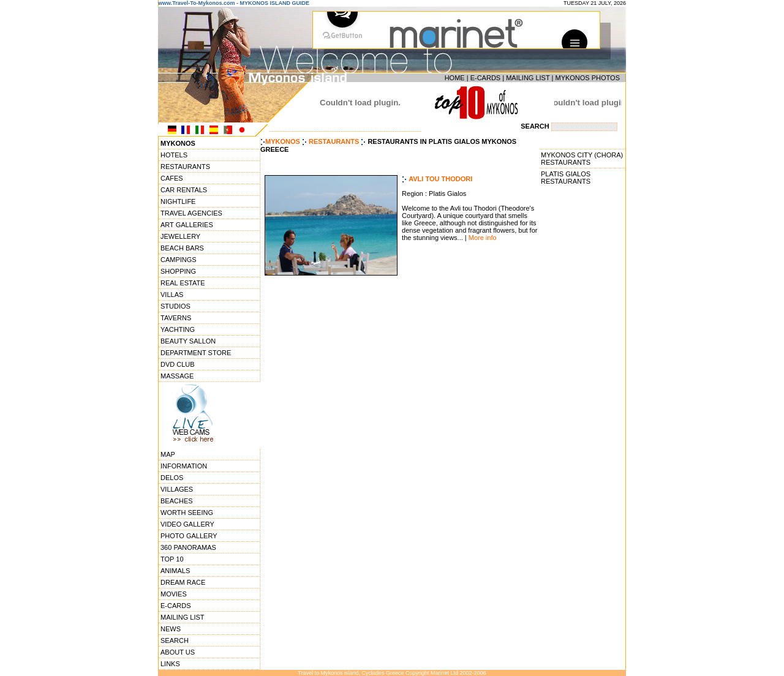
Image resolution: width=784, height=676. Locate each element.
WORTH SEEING (187, 513)
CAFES (172, 178)
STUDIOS (175, 306)
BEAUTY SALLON (188, 341)
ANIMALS (175, 571)
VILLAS (172, 295)
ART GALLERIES (187, 225)
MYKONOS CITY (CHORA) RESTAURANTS (582, 159)
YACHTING (178, 329)
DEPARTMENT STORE (196, 353)
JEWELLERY (180, 236)
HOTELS (174, 155)
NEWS (171, 629)
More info (483, 238)
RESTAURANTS (185, 167)
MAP (168, 454)
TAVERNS (176, 318)
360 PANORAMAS (188, 547)
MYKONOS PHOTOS (587, 78)
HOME (455, 78)
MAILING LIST (528, 78)
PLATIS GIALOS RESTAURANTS (566, 178)
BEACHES (177, 501)
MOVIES (174, 594)
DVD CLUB (178, 364)
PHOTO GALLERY (189, 536)
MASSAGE (177, 376)
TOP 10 (172, 559)
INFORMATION (184, 466)
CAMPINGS (179, 260)
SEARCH (175, 640)
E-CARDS (486, 78)
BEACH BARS (182, 248)
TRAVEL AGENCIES (191, 213)
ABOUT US (178, 652)
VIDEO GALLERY (187, 524)
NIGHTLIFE (178, 201)
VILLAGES (177, 489)
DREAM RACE (183, 582)
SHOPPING (178, 271)
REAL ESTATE (183, 283)
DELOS (172, 478)
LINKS (170, 664)
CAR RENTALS (184, 190)
